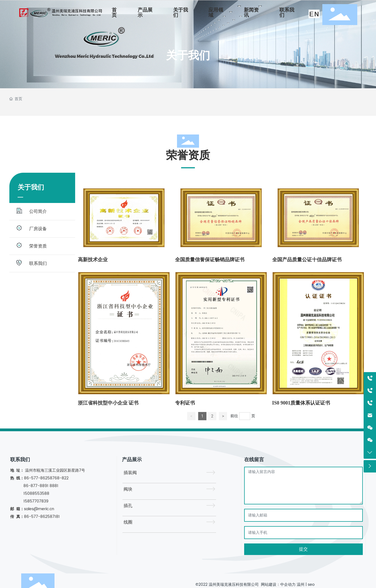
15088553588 (36, 494)
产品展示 (132, 460)
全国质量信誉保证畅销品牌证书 (210, 260)
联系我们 (38, 263)
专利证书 (185, 403)
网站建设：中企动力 (278, 585)
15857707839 (35, 501)
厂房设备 (38, 229)
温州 (301, 585)
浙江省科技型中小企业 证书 (108, 403)
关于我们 (188, 55)
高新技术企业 (93, 260)
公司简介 (38, 211)
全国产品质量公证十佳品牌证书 (307, 260)
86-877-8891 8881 (41, 486)
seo (311, 585)
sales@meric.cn (39, 509)
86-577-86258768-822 (47, 478)
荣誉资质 (38, 246)
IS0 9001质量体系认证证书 (301, 403)
